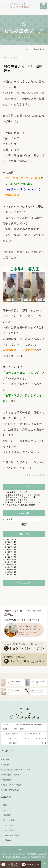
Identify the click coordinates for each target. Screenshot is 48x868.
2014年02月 (11, 570)
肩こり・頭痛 (9, 820)
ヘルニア (7, 810)
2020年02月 (11, 539)
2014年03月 (11, 567)
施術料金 (7, 780)
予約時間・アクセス (12, 775)
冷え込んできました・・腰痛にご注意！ (24, 495)
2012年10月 (11, 575)
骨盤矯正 (7, 815)
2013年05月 (11, 572)
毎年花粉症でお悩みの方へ (18, 492)
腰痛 (5, 805)
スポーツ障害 (9, 830)
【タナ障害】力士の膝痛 (17, 500)
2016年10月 (11, 549)
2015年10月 (11, 554)
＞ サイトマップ (24, 850)
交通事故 (7, 840)
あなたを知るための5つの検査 (17, 770)
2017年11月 (11, 547)
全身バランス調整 (11, 835)
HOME (27, 49)
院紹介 (6, 765)
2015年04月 (11, 559)
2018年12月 (11, 542)
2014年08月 (11, 562)
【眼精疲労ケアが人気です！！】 (21, 497)
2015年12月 (11, 552)
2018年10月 (11, 544)
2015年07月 (11, 557)
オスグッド (8, 825)
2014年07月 (11, 565)
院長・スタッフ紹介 (12, 785)
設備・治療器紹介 (11, 790)
